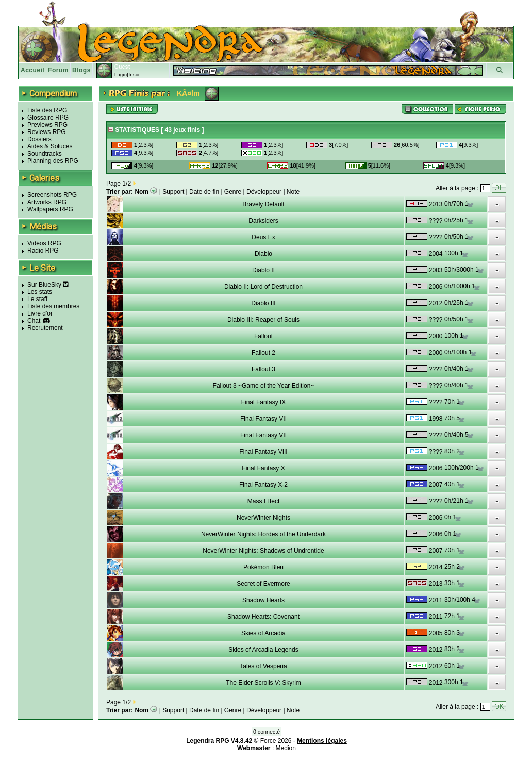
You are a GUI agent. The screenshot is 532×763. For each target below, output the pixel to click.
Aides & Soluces (50, 146)
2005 (436, 633)
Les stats (40, 292)
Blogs (81, 70)
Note (293, 192)
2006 (436, 287)
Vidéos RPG (44, 243)
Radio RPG (43, 251)
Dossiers (39, 139)
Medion (286, 748)
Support (173, 192)
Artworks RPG (47, 202)
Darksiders (263, 221)
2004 (436, 254)
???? (436, 221)
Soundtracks (45, 154)
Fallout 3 (263, 369)
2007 (436, 485)
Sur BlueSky (48, 285)
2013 (436, 204)
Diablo (263, 254)
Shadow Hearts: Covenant (263, 617)
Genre (233, 192)
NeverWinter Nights (263, 518)
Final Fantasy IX (264, 402)
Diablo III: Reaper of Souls (263, 320)
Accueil (32, 70)
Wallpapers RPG (50, 209)
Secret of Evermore (263, 584)
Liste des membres (53, 306)
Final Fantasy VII (263, 419)
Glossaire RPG (48, 118)
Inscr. (135, 75)
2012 (436, 303)
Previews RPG (47, 125)
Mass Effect (263, 501)
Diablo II (263, 270)
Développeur (264, 192)
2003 (436, 270)
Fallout (263, 336)
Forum (58, 70)
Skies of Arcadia (263, 633)
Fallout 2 (263, 353)
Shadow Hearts (263, 600)
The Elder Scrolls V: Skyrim (263, 683)
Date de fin (204, 192)
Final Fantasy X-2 (263, 485)
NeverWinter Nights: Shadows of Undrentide (263, 551)
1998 (436, 419)
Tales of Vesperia (263, 666)
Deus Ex (263, 237)
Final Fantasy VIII (263, 452)
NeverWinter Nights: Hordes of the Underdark (263, 534)
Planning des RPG (53, 161)
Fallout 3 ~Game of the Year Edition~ (264, 386)
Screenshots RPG (52, 195)
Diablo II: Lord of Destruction (263, 287)
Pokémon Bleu (263, 567)
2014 (436, 567)
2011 (436, 600)
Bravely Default (263, 204)
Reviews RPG (47, 132)
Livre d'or (40, 313)
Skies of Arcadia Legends (263, 650)
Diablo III (263, 303)
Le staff (37, 299)
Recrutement (45, 328)
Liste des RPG (47, 110)
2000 (436, 336)
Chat (34, 321)
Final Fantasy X (263, 468)
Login (121, 75)
